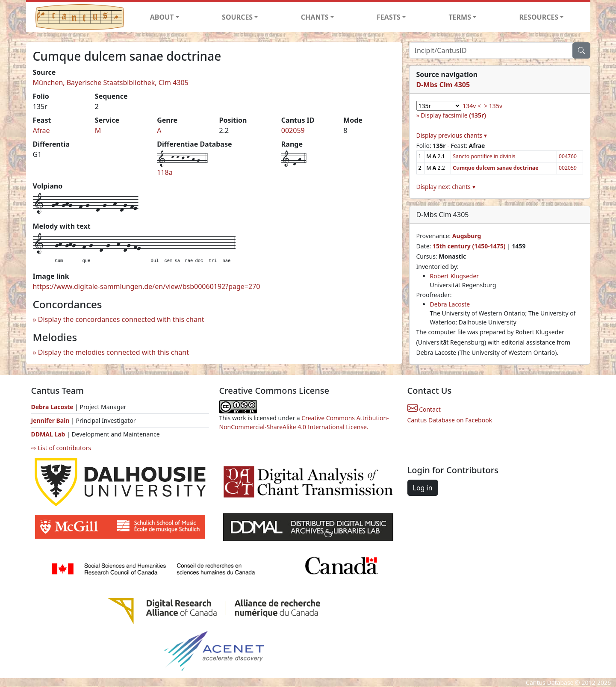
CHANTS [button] (315, 17)
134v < (472, 106)
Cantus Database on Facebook (450, 420)
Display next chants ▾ (446, 187)
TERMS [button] (460, 17)
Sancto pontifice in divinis (484, 156)
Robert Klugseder (455, 276)
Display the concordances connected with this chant (121, 319)
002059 (293, 130)
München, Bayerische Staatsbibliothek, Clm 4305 (111, 83)
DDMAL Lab (48, 434)
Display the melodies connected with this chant (113, 352)
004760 (568, 156)
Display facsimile (453, 115)
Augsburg (467, 236)
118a (165, 172)
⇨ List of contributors (61, 448)
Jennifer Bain (51, 420)
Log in (423, 488)
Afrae (41, 130)
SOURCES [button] (237, 17)
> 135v (493, 106)
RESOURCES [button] (539, 17)
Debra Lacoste (450, 304)
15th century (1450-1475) (469, 246)
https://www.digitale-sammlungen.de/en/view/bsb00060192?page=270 (147, 286)
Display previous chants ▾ (452, 135)
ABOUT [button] (162, 17)
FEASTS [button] (389, 17)
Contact (424, 409)
